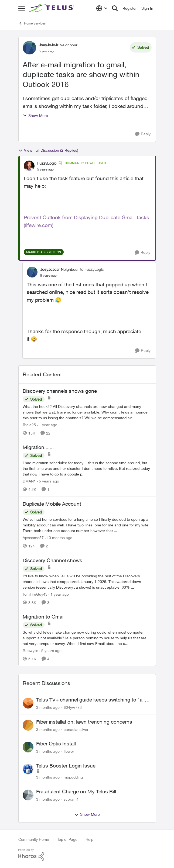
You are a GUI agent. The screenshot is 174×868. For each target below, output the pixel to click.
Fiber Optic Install (56, 744)
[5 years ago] (48, 481)
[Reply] (143, 134)
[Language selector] (102, 8)
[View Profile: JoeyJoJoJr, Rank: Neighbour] (29, 48)
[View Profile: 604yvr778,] (28, 703)
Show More (35, 115)
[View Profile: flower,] (28, 747)
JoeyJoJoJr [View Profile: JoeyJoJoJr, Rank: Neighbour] (49, 45)
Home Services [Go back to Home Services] (32, 23)
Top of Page (67, 839)
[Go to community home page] (52, 8)
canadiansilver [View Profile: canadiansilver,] (76, 729)
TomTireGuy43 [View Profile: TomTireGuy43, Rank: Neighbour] (35, 594)
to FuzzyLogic (92, 269)
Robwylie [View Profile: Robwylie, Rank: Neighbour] (30, 650)
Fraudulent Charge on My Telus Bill (76, 791)
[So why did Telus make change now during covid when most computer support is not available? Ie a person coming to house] (87, 638)
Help (89, 839)
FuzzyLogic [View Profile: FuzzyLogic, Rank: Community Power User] (47, 163)
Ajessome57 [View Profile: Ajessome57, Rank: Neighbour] (33, 538)
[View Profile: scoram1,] (28, 795)
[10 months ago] (59, 538)
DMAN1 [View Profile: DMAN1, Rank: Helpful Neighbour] (29, 481)
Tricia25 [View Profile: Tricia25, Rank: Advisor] (29, 424)
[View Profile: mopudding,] (28, 769)
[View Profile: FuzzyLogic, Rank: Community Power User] (29, 166)
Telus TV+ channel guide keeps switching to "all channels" (90, 700)
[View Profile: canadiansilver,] (28, 725)
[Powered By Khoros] (87, 855)
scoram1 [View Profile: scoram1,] (71, 799)
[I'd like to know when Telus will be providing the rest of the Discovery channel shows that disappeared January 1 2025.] (87, 581)
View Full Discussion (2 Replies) (48, 150)
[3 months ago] (48, 707)
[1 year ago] (47, 424)
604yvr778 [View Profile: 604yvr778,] (73, 707)
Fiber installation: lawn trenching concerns (84, 722)
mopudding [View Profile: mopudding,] (73, 777)
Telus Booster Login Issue (66, 766)
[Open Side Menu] (22, 8)
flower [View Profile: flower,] (69, 751)
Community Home (34, 839)
